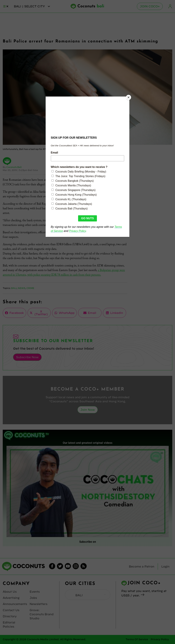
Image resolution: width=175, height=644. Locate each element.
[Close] (129, 97)
